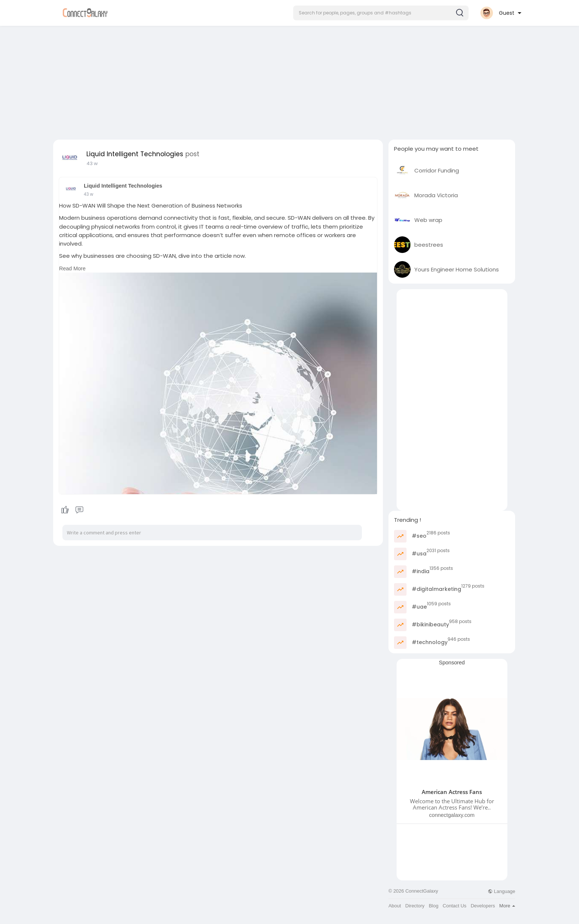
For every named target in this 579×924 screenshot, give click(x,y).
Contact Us (455, 906)
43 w (92, 163)
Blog (434, 906)
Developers (483, 906)
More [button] (507, 906)
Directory (415, 906)
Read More (72, 268)
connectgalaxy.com (452, 815)
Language (501, 891)
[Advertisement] (289, 81)
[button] (381, 13)
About (395, 906)
